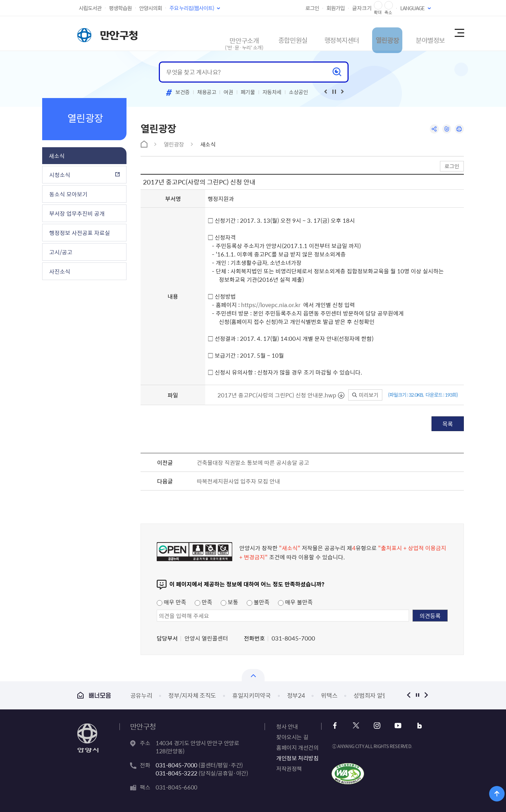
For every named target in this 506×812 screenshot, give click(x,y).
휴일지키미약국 (252, 695)
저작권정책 (289, 768)
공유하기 (431, 129)
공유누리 (141, 695)
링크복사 (445, 129)
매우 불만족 (295, 602)
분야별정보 (416, 33)
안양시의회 (151, 8)
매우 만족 (171, 602)
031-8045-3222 (177, 773)
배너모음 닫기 (253, 675)
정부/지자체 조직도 (192, 695)
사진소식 (60, 271)
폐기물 (248, 92)
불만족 (258, 602)
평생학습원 (120, 8)
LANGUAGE (412, 8)
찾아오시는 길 (292, 737)
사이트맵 (459, 33)
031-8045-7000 (177, 765)
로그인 (312, 8)
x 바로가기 (356, 726)
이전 (408, 695)
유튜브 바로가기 (394, 726)
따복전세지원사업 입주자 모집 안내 (238, 481)
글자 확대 (378, 5)
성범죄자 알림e (372, 695)
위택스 (329, 695)
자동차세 (272, 92)
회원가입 (336, 8)
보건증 (183, 92)
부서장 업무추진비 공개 (77, 213)
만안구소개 (206, 37)
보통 (229, 602)
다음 (426, 695)
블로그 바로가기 (413, 726)
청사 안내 (287, 726)
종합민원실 (258, 33)
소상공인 (299, 92)
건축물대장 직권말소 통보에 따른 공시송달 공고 (253, 462)
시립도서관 (90, 8)
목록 (448, 424)
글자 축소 (389, 5)
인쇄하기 (459, 129)
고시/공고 (61, 252)
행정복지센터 (314, 33)
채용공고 (207, 92)
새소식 (57, 156)
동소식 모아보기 (68, 194)
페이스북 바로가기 (337, 726)
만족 (203, 602)
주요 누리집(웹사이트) (192, 8)
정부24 (296, 695)
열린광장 (366, 33)
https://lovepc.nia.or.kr (271, 305)
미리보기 (365, 395)
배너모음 (94, 695)
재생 (334, 92)
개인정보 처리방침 (297, 758)
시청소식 (60, 175)
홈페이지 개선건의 (297, 747)
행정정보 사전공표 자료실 (80, 233)
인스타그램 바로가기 (375, 726)
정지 (417, 695)
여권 (228, 92)
